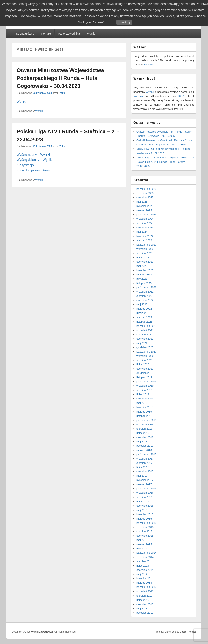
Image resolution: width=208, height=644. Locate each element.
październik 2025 (146, 189)
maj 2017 (142, 476)
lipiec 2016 (143, 502)
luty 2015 (142, 548)
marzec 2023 (144, 275)
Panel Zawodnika (69, 34)
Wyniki (91, 34)
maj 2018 (142, 442)
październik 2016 (146, 488)
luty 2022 (142, 313)
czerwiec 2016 (145, 506)
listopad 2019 (144, 377)
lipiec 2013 (143, 600)
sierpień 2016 (144, 497)
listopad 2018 (144, 416)
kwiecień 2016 (145, 514)
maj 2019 (142, 403)
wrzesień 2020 (145, 356)
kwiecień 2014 (145, 578)
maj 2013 (142, 609)
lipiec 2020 (143, 364)
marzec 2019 (144, 412)
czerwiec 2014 (145, 570)
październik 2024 (146, 214)
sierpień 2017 (144, 463)
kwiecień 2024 (145, 236)
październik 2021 (146, 326)
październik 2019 (146, 381)
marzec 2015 (144, 544)
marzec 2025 (144, 210)
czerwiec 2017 (145, 471)
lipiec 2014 (143, 566)
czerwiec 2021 (145, 339)
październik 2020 (146, 352)
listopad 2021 (144, 322)
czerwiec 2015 (145, 536)
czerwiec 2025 (145, 197)
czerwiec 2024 (145, 228)
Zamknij (124, 22)
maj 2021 (142, 343)
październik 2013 (146, 587)
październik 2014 (146, 553)
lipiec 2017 (143, 467)
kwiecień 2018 (145, 446)
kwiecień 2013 (145, 613)
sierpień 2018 (144, 429)
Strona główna (25, 34)
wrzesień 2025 (145, 193)
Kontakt (46, 34)
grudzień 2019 (145, 373)
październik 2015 (146, 523)
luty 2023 (142, 279)
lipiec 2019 (143, 394)
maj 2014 (142, 574)
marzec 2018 (144, 450)
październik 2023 (146, 245)
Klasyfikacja (25, 165)
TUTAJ (181, 96)
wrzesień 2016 (145, 493)
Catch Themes (188, 632)
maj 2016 (142, 510)
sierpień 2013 (144, 596)
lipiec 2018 (143, 433)
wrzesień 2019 (145, 386)
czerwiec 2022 (145, 300)
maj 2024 (142, 232)
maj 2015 (142, 540)
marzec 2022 (144, 309)
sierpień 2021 (144, 335)
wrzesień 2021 (145, 330)
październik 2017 (146, 454)
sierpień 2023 (144, 253)
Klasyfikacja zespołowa (33, 170)
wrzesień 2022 (145, 292)
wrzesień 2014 (145, 557)
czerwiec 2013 (145, 604)
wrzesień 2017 (145, 459)
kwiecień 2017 (145, 480)
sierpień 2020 (144, 360)
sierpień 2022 (144, 296)
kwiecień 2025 (145, 206)
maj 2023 (142, 266)
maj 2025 (142, 202)
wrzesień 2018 (145, 424)
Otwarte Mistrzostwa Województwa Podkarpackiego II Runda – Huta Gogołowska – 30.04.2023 (60, 78)
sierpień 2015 (144, 531)
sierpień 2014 (144, 561)
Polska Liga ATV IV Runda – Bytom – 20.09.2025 (165, 158)
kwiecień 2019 (145, 407)
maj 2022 (142, 304)
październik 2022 (146, 287)
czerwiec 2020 (145, 369)
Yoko (62, 93)
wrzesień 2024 (145, 219)
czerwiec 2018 (145, 437)
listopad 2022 (144, 283)
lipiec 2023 (143, 257)
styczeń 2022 (144, 317)
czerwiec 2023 (145, 262)
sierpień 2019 (144, 390)
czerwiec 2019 (145, 399)
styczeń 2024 (144, 240)
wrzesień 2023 (145, 249)
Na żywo (139, 96)
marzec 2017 (144, 484)
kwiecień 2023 (145, 270)
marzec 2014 (144, 583)
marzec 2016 (144, 519)
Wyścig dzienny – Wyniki (35, 160)
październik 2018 (146, 420)
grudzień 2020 (145, 347)
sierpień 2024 (144, 223)
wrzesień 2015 (145, 527)
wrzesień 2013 (145, 591)
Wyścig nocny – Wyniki (33, 155)
